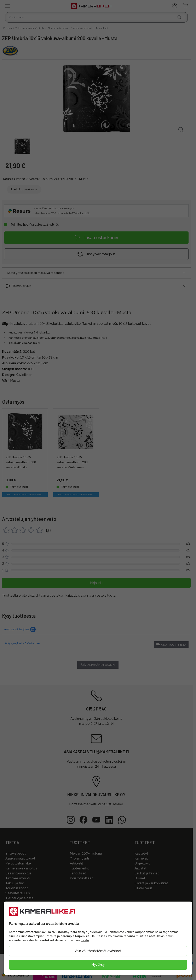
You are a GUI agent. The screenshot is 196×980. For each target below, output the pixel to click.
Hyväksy (98, 965)
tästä (85, 940)
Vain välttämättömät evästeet (98, 951)
